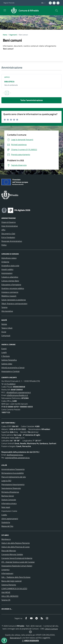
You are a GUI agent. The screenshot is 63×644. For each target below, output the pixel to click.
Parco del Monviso (9, 551)
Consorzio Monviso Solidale (12, 554)
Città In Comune (51, 629)
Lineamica (5, 570)
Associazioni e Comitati (10, 371)
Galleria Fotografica (9, 360)
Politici (4, 245)
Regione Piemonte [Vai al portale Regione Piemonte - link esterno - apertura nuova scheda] (9, 3)
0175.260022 (10, 384)
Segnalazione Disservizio (11, 488)
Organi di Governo (9, 222)
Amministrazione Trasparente (13, 469)
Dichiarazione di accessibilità (13, 473)
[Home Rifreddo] (24, 11)
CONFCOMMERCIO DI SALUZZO (14, 589)
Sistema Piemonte (9, 585)
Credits (4, 515)
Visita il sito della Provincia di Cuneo (15, 547)
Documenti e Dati (8, 234)
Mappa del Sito (7, 526)
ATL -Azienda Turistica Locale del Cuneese (18, 562)
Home (5, 35)
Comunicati (6, 336)
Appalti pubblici (7, 269)
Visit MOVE (6, 592)
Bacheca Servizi (8, 496)
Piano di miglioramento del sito (14, 477)
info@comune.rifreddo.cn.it (17, 395)
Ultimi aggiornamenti (10, 519)
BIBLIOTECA (9, 82)
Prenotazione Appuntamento (13, 484)
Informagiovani (7, 573)
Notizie (4, 324)
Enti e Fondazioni (8, 237)
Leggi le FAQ (6, 481)
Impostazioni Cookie (9, 511)
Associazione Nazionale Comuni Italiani (17, 566)
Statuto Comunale (9, 500)
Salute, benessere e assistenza (14, 300)
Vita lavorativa (7, 311)
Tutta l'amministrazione (31, 100)
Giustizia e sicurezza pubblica (13, 288)
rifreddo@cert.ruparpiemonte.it (19, 392)
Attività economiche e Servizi (13, 368)
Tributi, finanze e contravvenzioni (14, 304)
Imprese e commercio (10, 292)
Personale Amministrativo (12, 241)
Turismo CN (6, 600)
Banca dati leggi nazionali (11, 581)
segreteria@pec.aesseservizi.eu (17, 458)
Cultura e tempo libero (10, 281)
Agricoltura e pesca (9, 258)
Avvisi (4, 332)
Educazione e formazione (11, 285)
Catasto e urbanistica (10, 277)
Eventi (4, 349)
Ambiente (5, 262)
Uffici (7, 77)
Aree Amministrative (10, 226)
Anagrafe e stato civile (10, 266)
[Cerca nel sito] (57, 11)
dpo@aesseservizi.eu (15, 455)
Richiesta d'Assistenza (10, 492)
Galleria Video (7, 364)
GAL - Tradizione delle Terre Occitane (16, 577)
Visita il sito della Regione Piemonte (16, 543)
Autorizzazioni (7, 273)
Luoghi (4, 352)
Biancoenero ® (16, 638)
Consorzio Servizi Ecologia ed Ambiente (17, 558)
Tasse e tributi (7, 328)
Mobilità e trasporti (9, 296)
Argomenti (13, 35)
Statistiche (6, 522)
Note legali (6, 507)
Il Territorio (6, 356)
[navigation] (5, 10)
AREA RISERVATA (30, 641)
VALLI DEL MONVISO (10, 596)
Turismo (4, 307)
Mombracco (6, 539)
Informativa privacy (9, 503)
